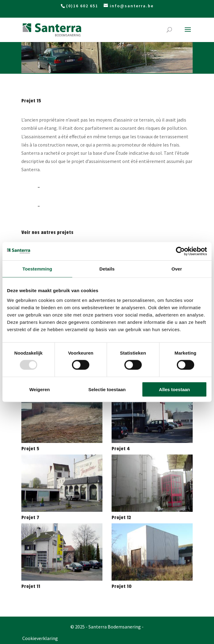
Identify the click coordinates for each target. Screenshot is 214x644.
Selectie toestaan (107, 389)
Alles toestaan (174, 389)
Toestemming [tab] (37, 269)
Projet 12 (121, 518)
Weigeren (39, 389)
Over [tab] (177, 269)
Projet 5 (30, 449)
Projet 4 (121, 449)
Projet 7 (30, 518)
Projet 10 (122, 586)
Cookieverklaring (40, 638)
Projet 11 (31, 586)
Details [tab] (107, 269)
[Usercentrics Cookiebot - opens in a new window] (180, 251)
